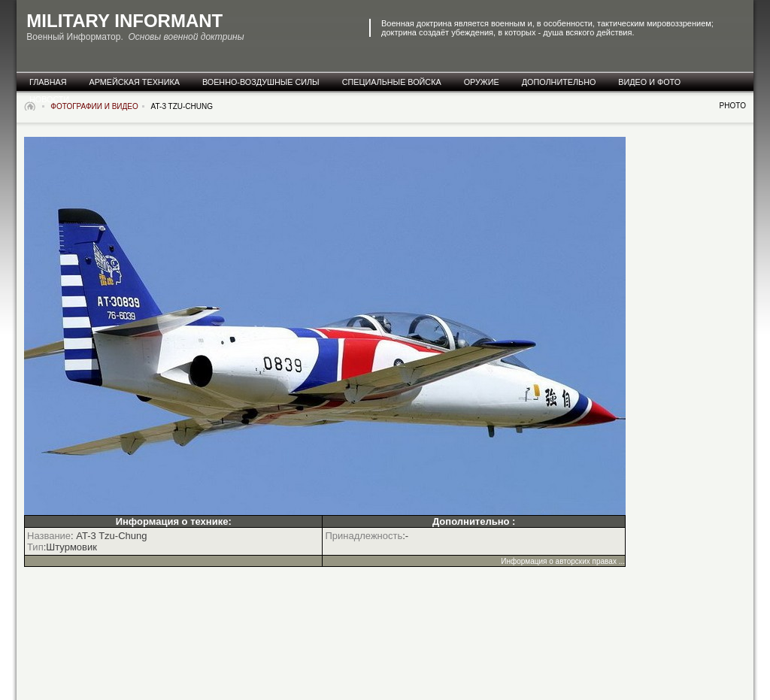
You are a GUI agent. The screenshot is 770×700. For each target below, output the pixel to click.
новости (49, 99)
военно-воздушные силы (261, 82)
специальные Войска (392, 82)
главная (48, 82)
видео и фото (649, 82)
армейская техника (135, 82)
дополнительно (559, 82)
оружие (482, 82)
